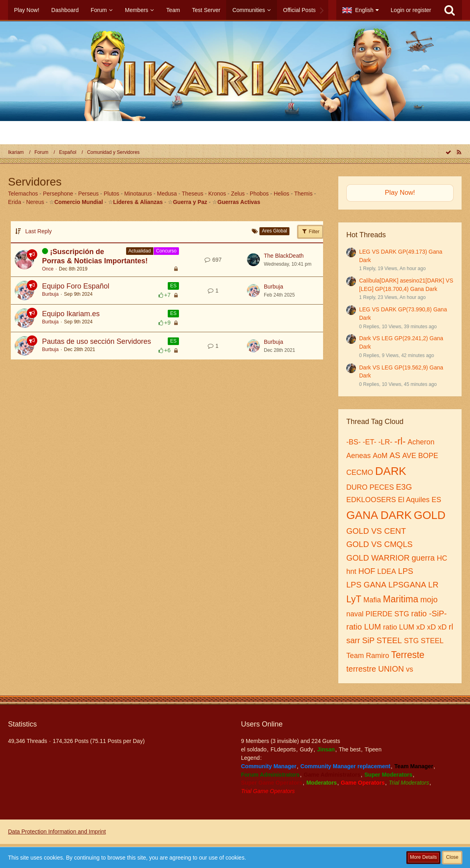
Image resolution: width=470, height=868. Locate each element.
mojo (429, 600)
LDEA (387, 571)
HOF (367, 571)
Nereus (35, 202)
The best (349, 749)
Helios (282, 194)
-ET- (370, 442)
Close (452, 857)
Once (48, 269)
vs (410, 669)
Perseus (88, 194)
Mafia (372, 600)
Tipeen (373, 749)
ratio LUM (364, 627)
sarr (353, 640)
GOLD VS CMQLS (380, 544)
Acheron (421, 442)
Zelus (238, 194)
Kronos (217, 194)
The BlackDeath (284, 256)
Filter (310, 231)
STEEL (389, 640)
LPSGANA (407, 585)
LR (434, 585)
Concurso (166, 251)
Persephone (58, 194)
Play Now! (400, 193)
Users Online (262, 724)
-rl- (400, 441)
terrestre (361, 669)
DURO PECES (370, 487)
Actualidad (140, 251)
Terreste (408, 655)
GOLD (429, 515)
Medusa (167, 194)
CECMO (360, 472)
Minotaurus (138, 194)
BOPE (428, 456)
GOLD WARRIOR (378, 558)
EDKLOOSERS (371, 500)
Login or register (411, 10)
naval (355, 614)
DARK (391, 471)
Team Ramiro (368, 656)
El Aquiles (414, 500)
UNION (391, 669)
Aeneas (359, 456)
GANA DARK (379, 515)
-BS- (354, 442)
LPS (406, 571)
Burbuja (50, 294)
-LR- (385, 442)
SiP (368, 640)
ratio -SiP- (429, 614)
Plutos (111, 194)
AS (395, 455)
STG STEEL (424, 641)
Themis (303, 194)
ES (173, 286)
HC (442, 558)
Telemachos (23, 194)
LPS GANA (366, 585)
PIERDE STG (387, 614)
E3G (404, 487)
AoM (380, 456)
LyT (354, 599)
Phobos (259, 194)
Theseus (193, 194)
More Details (423, 857)
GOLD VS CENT (376, 531)
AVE (409, 456)
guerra (423, 558)
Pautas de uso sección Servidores (96, 341)
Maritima (401, 599)
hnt (351, 571)
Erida (15, 202)
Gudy (306, 749)
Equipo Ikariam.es (71, 314)
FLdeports (283, 749)
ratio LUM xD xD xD (415, 627)
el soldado (254, 749)
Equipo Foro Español (76, 286)
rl (451, 627)
